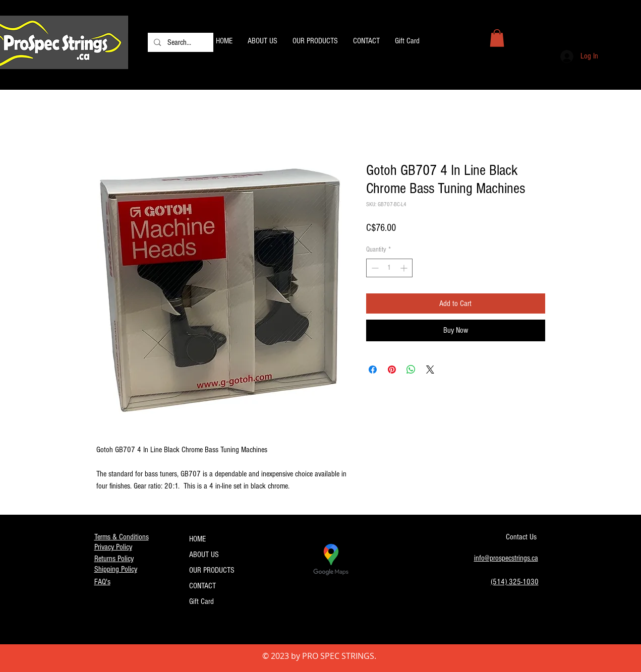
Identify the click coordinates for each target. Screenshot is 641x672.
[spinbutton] (389, 268)
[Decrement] (374, 268)
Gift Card (201, 601)
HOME (197, 539)
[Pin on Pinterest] (392, 370)
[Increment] (405, 268)
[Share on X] (430, 370)
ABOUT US (204, 555)
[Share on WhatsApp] (411, 370)
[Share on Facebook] (373, 370)
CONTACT (202, 586)
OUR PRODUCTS (212, 570)
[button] (497, 38)
